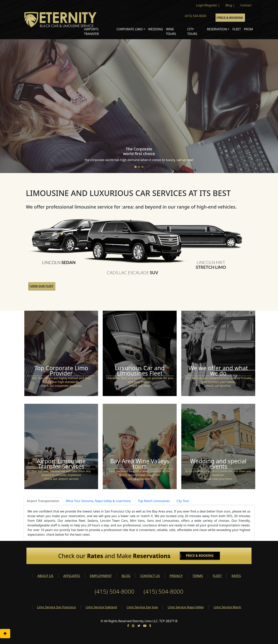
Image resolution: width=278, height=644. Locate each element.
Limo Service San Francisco (56, 607)
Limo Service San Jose (142, 607)
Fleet (237, 29)
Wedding (156, 29)
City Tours (192, 31)
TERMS (198, 576)
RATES (236, 576)
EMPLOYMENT (101, 576)
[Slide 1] (136, 167)
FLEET (217, 576)
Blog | (230, 5)
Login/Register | (208, 5)
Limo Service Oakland (101, 607)
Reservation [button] (217, 29)
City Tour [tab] (183, 501)
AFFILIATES (72, 576)
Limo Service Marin (227, 607)
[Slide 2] (139, 167)
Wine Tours (171, 31)
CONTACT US (150, 576)
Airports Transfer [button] (91, 31)
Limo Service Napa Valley (186, 607)
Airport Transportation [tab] (43, 501)
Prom (248, 29)
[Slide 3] (142, 167)
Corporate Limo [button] (130, 29)
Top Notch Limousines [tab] (154, 501)
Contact (246, 5)
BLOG (126, 576)
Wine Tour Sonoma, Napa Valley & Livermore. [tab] (99, 501)
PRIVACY (176, 576)
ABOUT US (45, 576)
